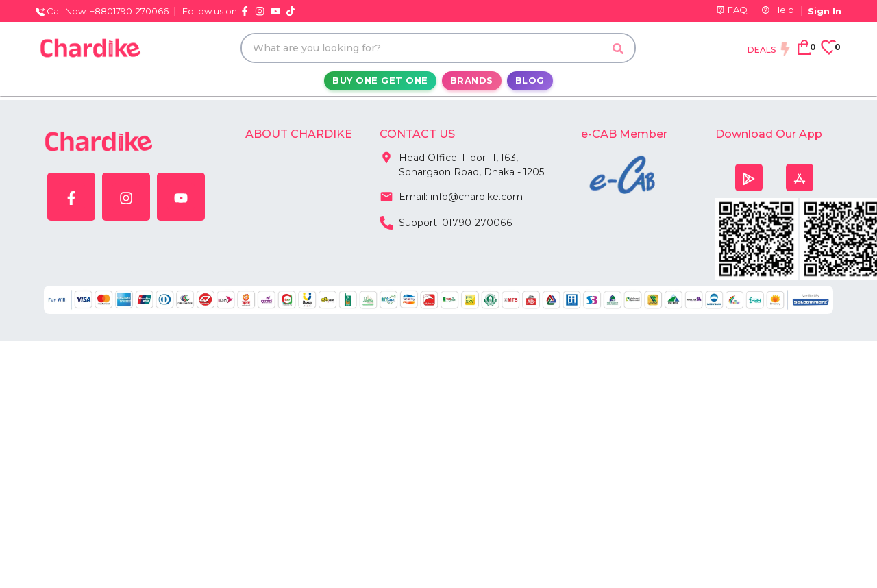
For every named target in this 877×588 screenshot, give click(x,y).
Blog (530, 80)
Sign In (825, 11)
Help (778, 10)
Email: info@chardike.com (451, 195)
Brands (472, 80)
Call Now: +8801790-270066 (102, 11)
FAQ (732, 10)
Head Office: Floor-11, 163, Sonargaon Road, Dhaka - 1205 (462, 162)
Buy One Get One (380, 80)
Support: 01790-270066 (446, 221)
